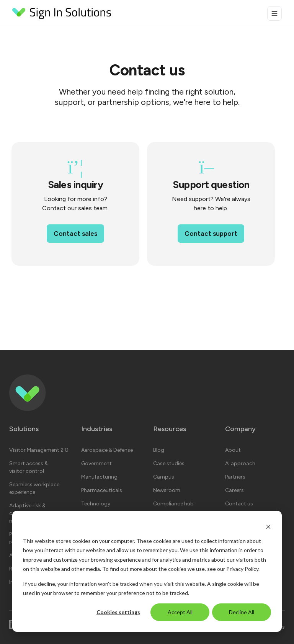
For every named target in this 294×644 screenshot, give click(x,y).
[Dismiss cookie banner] (268, 526)
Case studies (169, 463)
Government (96, 463)
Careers (234, 490)
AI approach (240, 463)
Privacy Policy (242, 569)
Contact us (239, 504)
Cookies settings (118, 612)
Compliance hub (173, 504)
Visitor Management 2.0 (39, 450)
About (233, 450)
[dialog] (147, 571)
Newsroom (167, 490)
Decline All (242, 612)
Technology (96, 504)
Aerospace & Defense (107, 450)
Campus (164, 477)
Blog (159, 450)
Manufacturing (99, 477)
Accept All (180, 612)
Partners (235, 477)
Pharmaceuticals (102, 490)
